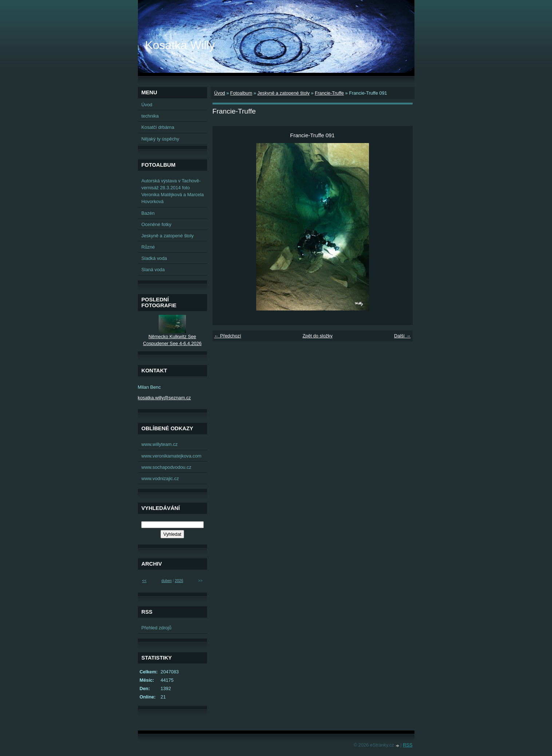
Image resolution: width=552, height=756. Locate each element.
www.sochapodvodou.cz (166, 467)
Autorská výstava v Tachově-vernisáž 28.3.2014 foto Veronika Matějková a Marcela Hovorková (173, 191)
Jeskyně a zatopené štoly (283, 93)
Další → (402, 336)
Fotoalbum (241, 93)
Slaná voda (153, 270)
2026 (179, 581)
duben (167, 581)
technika (150, 116)
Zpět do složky (317, 336)
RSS (408, 745)
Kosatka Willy (180, 45)
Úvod (220, 93)
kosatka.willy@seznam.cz (164, 398)
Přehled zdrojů (157, 628)
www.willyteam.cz (160, 444)
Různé (148, 247)
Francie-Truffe (329, 93)
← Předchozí (228, 336)
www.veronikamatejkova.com (172, 456)
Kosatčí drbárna (158, 127)
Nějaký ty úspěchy (160, 139)
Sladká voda (154, 258)
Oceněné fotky (157, 224)
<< (144, 581)
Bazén (148, 213)
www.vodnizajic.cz (160, 478)
